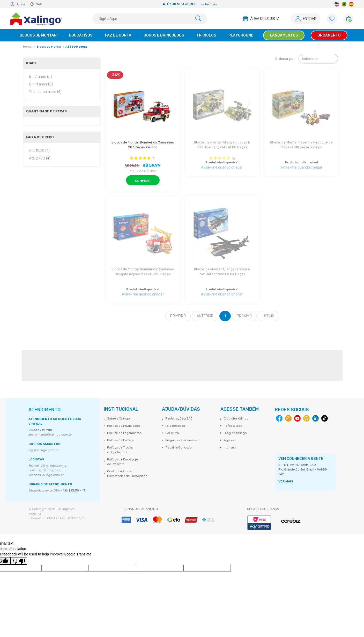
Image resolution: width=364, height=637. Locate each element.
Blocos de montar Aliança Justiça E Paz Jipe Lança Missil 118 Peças (222, 145)
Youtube (297, 418)
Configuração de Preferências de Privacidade (127, 474)
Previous (88, 4)
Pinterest (306, 418)
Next (291, 4)
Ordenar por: (285, 59)
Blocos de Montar (49, 47)
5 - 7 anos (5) (40, 77)
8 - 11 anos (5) (41, 84)
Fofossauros (233, 426)
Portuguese (344, 4)
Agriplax (230, 440)
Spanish (351, 4)
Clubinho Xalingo (236, 418)
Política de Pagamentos (124, 433)
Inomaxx (230, 447)
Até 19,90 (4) (39, 151)
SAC (39, 4)
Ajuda (21, 4)
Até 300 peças (76, 47)
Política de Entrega (121, 440)
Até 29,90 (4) (40, 158)
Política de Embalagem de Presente (124, 462)
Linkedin (315, 418)
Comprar (143, 181)
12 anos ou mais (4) (45, 92)
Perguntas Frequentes (181, 440)
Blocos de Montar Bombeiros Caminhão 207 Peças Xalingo (143, 145)
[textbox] (150, 19)
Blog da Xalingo (235, 433)
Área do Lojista (265, 19)
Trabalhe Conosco (179, 447)
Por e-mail (173, 433)
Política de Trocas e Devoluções (120, 450)
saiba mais (209, 4)
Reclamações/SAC (179, 418)
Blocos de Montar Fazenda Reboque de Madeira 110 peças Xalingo (301, 145)
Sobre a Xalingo (118, 418)
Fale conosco (175, 426)
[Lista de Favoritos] (332, 19)
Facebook (279, 418)
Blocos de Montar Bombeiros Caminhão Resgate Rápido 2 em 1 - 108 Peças (143, 272)
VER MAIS (286, 481)
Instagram (288, 418)
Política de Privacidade (124, 426)
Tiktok (325, 418)
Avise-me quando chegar (222, 167)
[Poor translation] (19, 561)
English (337, 4)
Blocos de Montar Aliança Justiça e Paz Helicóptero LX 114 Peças (222, 272)
